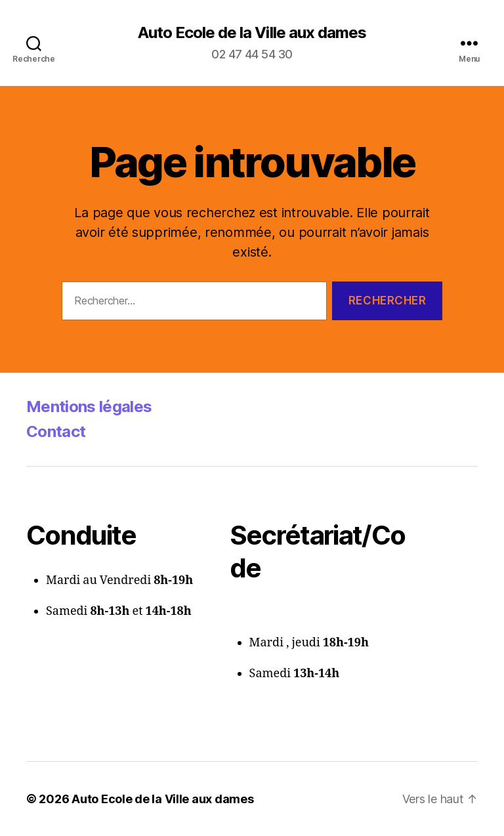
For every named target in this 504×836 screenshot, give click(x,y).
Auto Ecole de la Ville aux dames (252, 33)
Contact (56, 431)
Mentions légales (89, 407)
